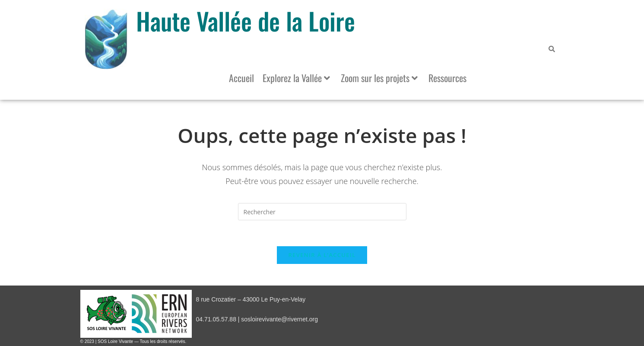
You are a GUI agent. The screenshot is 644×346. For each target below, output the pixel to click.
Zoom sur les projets (379, 78)
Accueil (241, 78)
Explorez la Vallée (296, 78)
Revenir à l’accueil (322, 255)
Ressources (447, 78)
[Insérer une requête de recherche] (322, 212)
